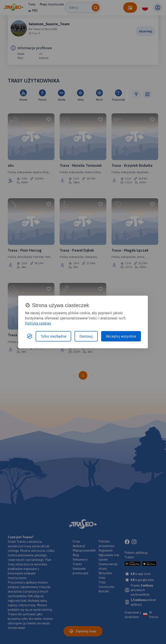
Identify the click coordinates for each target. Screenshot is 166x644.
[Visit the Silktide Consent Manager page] (30, 336)
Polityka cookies (38, 323)
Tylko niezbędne (53, 336)
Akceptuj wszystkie (121, 336)
